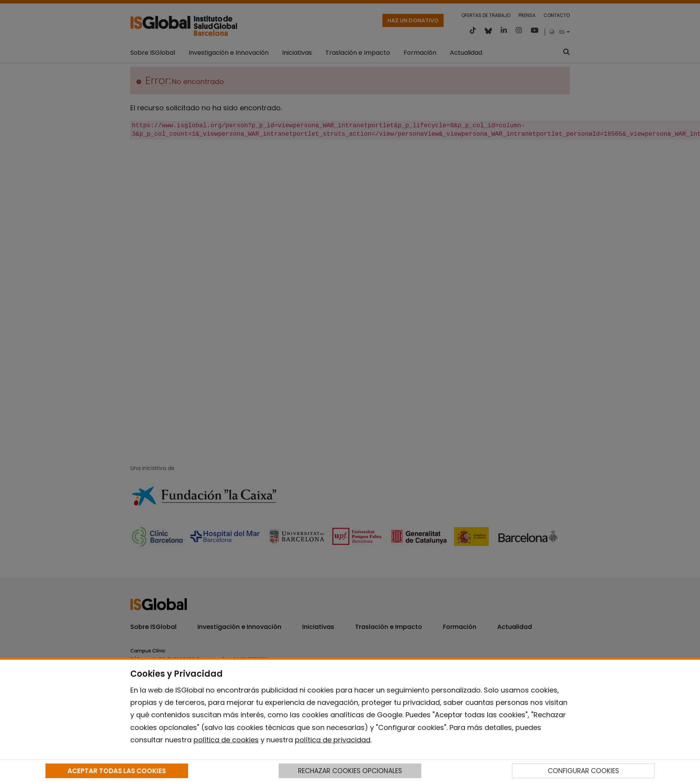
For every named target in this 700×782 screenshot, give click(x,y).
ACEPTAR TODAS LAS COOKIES (117, 771)
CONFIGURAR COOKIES (583, 771)
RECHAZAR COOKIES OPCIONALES (350, 771)
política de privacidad (333, 740)
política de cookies (226, 740)
